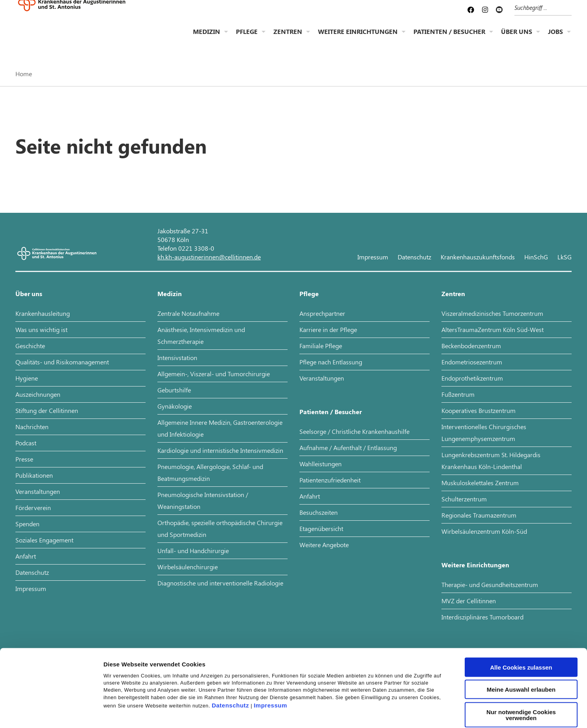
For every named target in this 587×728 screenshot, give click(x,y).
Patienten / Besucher (449, 38)
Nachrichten (32, 427)
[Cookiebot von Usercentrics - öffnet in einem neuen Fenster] (51, 713)
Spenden (27, 524)
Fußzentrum (458, 394)
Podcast (26, 443)
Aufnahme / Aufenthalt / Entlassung (348, 447)
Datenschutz (231, 659)
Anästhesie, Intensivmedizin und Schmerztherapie (201, 335)
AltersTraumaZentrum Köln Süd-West (493, 329)
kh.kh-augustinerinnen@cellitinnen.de (209, 257)
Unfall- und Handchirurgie (193, 551)
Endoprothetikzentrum (472, 378)
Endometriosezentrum (472, 362)
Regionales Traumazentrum (479, 515)
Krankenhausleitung (43, 313)
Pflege (247, 38)
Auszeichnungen (38, 394)
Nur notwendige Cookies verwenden (521, 668)
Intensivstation (177, 357)
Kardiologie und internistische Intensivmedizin (220, 450)
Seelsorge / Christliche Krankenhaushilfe (354, 431)
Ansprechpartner (322, 313)
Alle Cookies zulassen (521, 620)
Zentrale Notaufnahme (188, 313)
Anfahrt (26, 556)
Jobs (555, 38)
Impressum (270, 659)
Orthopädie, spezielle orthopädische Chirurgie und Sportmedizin (220, 528)
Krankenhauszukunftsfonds (478, 257)
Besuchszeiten (319, 512)
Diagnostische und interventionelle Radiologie (220, 583)
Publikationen (34, 475)
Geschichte (30, 346)
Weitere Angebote (324, 545)
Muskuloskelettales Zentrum (480, 483)
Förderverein (33, 508)
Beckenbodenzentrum (471, 346)
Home (24, 74)
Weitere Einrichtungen (358, 38)
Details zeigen (420, 712)
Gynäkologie (175, 406)
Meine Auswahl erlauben (521, 643)
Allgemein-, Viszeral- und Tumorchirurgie (214, 374)
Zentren (288, 38)
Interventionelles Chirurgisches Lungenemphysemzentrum (484, 432)
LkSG (565, 257)
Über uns (517, 38)
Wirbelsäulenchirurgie (188, 567)
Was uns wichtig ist (41, 329)
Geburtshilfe (174, 390)
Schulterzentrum (464, 499)
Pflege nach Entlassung (331, 362)
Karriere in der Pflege (328, 329)
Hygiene (27, 378)
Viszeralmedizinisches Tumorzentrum (492, 313)
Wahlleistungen (321, 464)
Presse (24, 459)
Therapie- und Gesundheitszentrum (490, 584)
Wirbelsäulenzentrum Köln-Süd (484, 531)
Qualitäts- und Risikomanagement (62, 362)
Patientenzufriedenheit (330, 480)
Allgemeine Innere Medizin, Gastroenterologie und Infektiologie (220, 428)
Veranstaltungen (38, 491)
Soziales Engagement (44, 540)
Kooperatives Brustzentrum (479, 410)
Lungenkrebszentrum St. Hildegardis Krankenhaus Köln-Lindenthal (491, 461)
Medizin (207, 38)
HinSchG (536, 257)
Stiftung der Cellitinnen (47, 410)
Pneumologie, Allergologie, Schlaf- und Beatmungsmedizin (210, 472)
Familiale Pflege (321, 346)
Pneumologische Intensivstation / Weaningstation (203, 500)
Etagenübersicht (321, 528)
